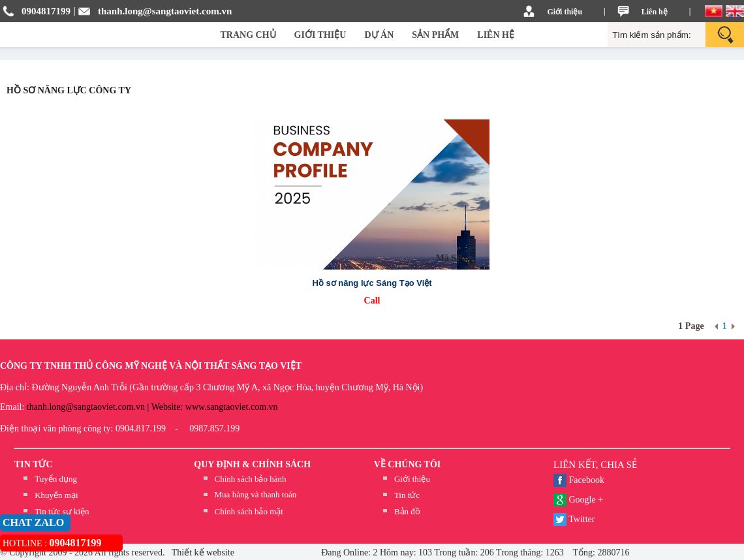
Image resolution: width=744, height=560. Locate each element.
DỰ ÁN (379, 35)
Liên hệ (655, 12)
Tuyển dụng (56, 479)
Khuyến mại (56, 495)
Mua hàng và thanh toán (256, 494)
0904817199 (46, 11)
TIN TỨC (34, 464)
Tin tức (407, 495)
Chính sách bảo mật (249, 511)
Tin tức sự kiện (62, 511)
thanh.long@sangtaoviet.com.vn (165, 11)
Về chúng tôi (408, 464)
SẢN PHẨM (435, 35)
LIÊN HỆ (496, 35)
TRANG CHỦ (248, 35)
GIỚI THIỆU (320, 35)
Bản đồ (407, 511)
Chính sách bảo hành (251, 479)
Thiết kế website (202, 552)
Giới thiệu (565, 12)
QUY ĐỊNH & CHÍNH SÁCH (252, 464)
